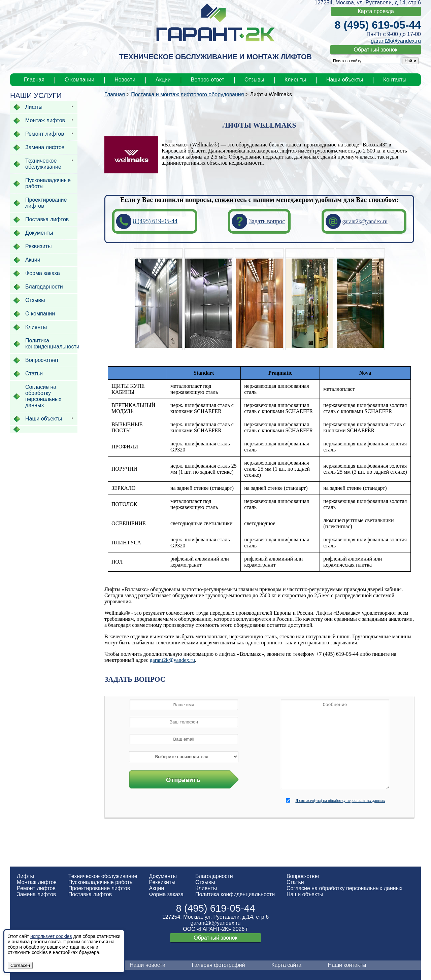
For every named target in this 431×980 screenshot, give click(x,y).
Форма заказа (166, 894)
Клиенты (295, 80)
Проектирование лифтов (99, 888)
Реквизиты (162, 882)
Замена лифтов (36, 894)
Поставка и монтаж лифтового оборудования (187, 94)
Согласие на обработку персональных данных (344, 888)
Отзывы (254, 80)
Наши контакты (347, 965)
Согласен (20, 965)
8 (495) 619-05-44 (378, 25)
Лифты (25, 876)
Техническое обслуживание (103, 876)
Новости (125, 80)
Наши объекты (345, 80)
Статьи (295, 882)
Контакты (395, 80)
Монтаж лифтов (37, 882)
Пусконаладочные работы (101, 882)
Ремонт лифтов (36, 888)
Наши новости (147, 965)
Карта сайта (286, 965)
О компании (79, 80)
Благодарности (214, 876)
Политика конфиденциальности (235, 894)
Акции (163, 80)
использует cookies (51, 936)
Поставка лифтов (90, 894)
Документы (163, 876)
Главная (34, 80)
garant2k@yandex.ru (396, 41)
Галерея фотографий (218, 965)
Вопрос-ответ (208, 80)
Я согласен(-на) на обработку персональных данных (340, 801)
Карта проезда (376, 11)
